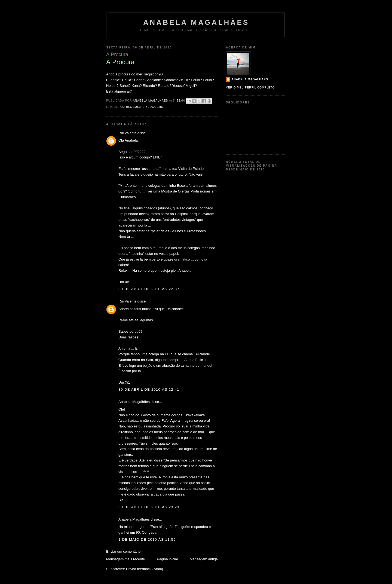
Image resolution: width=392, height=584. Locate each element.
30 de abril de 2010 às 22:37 (149, 289)
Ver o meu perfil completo (250, 88)
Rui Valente (127, 133)
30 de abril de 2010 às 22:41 (149, 389)
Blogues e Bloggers (145, 107)
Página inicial (167, 559)
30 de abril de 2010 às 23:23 (149, 507)
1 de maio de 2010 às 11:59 (147, 539)
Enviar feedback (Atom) (145, 569)
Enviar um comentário (123, 551)
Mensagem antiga (204, 559)
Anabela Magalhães (196, 22)
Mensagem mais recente (125, 559)
